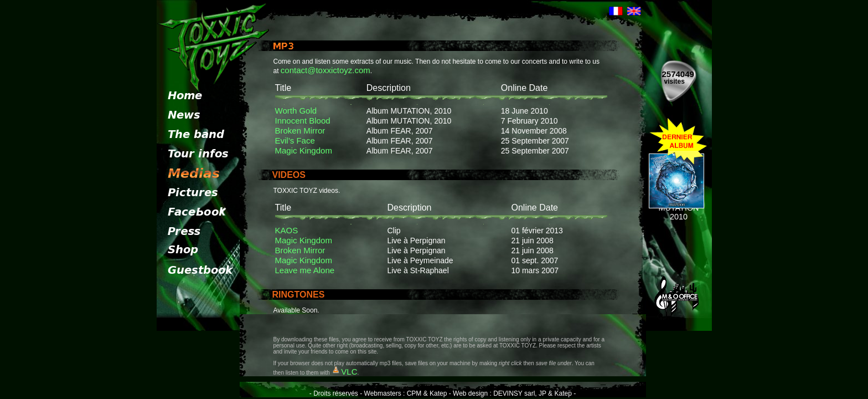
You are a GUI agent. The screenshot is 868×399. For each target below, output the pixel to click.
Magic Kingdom (304, 150)
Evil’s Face (295, 140)
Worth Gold (296, 111)
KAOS (287, 230)
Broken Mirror (300, 131)
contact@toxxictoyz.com (325, 70)
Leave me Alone (305, 270)
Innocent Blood (303, 121)
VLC (349, 372)
